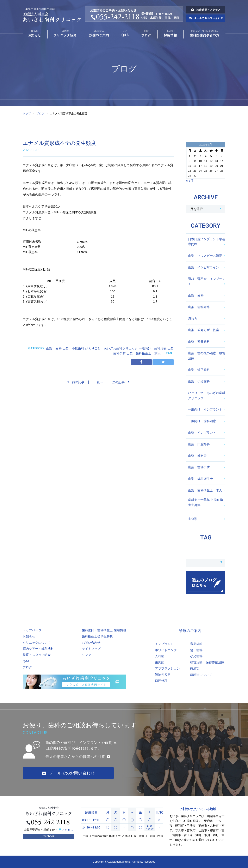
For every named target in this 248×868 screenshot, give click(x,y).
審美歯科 (196, 644)
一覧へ (98, 382)
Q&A (26, 661)
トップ (27, 113)
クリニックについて (37, 643)
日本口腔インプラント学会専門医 (207, 242)
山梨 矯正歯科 (199, 370)
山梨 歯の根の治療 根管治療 (207, 356)
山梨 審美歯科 (199, 342)
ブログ (40, 113)
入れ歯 (160, 656)
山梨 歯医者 (197, 456)
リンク (86, 655)
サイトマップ (91, 649)
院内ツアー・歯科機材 (38, 649)
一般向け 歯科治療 (153, 348)
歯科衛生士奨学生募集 (97, 636)
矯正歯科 (196, 650)
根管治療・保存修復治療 (207, 662)
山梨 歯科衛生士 (200, 479)
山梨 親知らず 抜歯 (204, 330)
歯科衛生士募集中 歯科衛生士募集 (206, 502)
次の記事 (120, 382)
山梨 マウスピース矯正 (205, 256)
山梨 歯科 (54, 348)
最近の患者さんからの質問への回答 (75, 757)
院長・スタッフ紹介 (37, 655)
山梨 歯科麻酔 (199, 307)
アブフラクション (167, 668)
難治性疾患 (163, 675)
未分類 (193, 519)
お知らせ (29, 636)
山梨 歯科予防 (199, 467)
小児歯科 (196, 656)
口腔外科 (161, 681)
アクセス (68, 830)
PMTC (195, 668)
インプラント (164, 644)
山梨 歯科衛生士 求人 (144, 353)
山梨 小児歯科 (73, 348)
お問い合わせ (91, 643)
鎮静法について (201, 675)
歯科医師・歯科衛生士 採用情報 (104, 630)
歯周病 (160, 662)
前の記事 (77, 382)
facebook (49, 836)
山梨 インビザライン (204, 267)
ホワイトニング (166, 650)
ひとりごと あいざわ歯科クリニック (111, 348)
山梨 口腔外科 (199, 444)
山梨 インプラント (202, 433)
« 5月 (190, 181)
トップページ (32, 630)
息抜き (193, 319)
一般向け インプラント (205, 409)
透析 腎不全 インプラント (207, 281)
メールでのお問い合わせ (68, 773)
